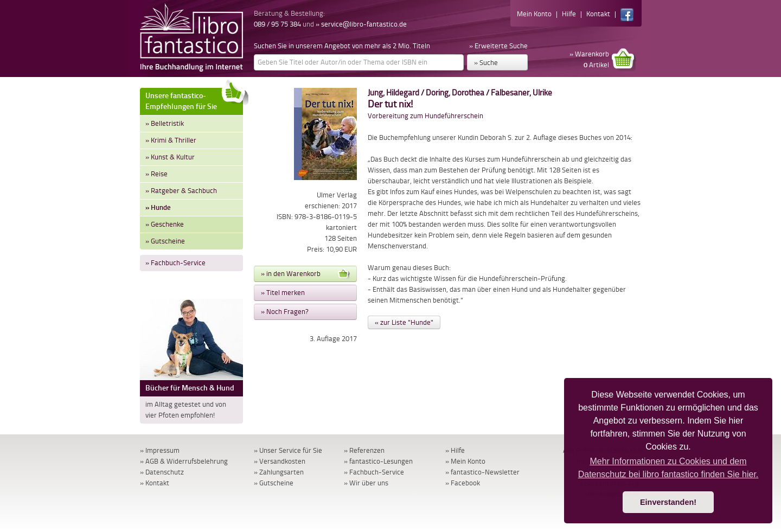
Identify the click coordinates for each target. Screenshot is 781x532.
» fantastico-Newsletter (482, 472)
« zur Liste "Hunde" (404, 322)
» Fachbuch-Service (175, 263)
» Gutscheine (165, 241)
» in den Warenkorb (305, 274)
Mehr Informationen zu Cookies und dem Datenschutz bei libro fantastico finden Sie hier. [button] (668, 468)
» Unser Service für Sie (288, 450)
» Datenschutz (162, 472)
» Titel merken (283, 293)
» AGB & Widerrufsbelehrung (184, 461)
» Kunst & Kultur (170, 157)
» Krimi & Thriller (171, 140)
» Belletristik (165, 123)
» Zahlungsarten (279, 472)
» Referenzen (364, 450)
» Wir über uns (366, 483)
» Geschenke (165, 224)
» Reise (156, 174)
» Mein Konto (465, 461)
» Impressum (160, 450)
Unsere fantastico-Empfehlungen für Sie (194, 100)
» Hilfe (455, 450)
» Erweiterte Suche (498, 46)
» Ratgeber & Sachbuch (181, 191)
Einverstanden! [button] (668, 502)
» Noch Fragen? (285, 312)
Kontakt (598, 14)
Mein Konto (534, 14)
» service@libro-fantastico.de (361, 24)
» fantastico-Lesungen (378, 461)
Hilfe (569, 14)
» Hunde (158, 207)
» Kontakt (155, 483)
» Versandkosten (280, 461)
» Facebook (463, 483)
